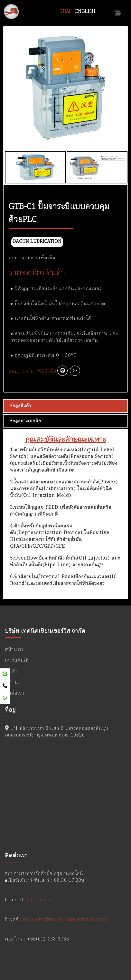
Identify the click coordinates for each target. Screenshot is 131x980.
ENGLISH (85, 12)
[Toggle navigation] (118, 12)
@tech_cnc (39, 900)
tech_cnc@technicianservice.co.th (65, 920)
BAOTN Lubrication (37, 242)
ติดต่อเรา (14, 693)
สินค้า (11, 672)
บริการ (12, 683)
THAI (65, 12)
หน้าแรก (14, 650)
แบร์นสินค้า (17, 661)
